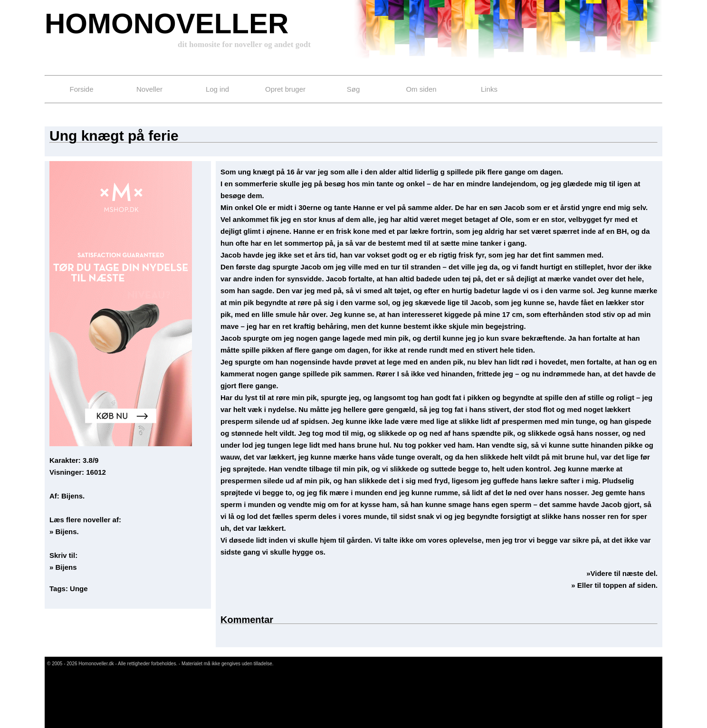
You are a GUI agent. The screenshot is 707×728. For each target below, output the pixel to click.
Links (489, 89)
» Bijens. (64, 532)
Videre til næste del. (624, 573)
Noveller (149, 89)
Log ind (217, 89)
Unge (79, 589)
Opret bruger (285, 89)
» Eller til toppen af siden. (614, 585)
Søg (353, 89)
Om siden (421, 89)
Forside (81, 89)
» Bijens (63, 567)
